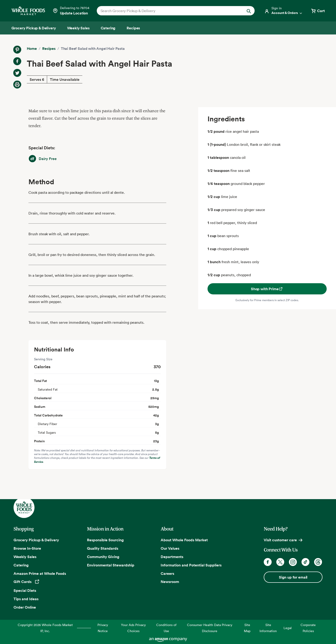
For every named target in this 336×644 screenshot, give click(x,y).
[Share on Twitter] (17, 73)
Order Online (25, 607)
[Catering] (108, 28)
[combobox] (168, 11)
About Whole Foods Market (184, 540)
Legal (288, 628)
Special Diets (25, 590)
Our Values (170, 548)
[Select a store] (71, 11)
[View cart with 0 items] (318, 11)
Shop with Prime (267, 289)
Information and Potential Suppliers (191, 565)
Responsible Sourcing (105, 540)
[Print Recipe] (17, 85)
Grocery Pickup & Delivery (36, 540)
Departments (172, 557)
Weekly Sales (25, 557)
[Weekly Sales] (78, 28)
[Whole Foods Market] (28, 11)
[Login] (284, 11)
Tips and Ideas (26, 599)
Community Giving (103, 557)
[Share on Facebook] (17, 61)
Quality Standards (103, 548)
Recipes (49, 48)
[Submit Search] (249, 11)
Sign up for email (293, 577)
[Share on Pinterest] (17, 50)
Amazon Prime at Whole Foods (40, 573)
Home (32, 48)
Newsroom (170, 582)
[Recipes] (133, 28)
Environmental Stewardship (111, 565)
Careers (167, 573)
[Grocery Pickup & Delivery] (34, 28)
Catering (21, 565)
